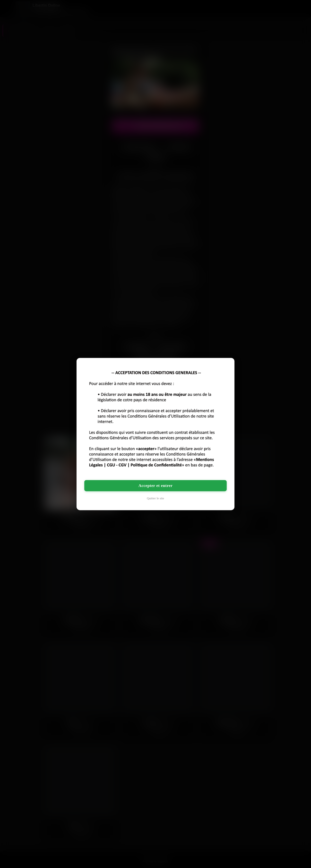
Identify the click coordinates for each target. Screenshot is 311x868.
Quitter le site (156, 498)
